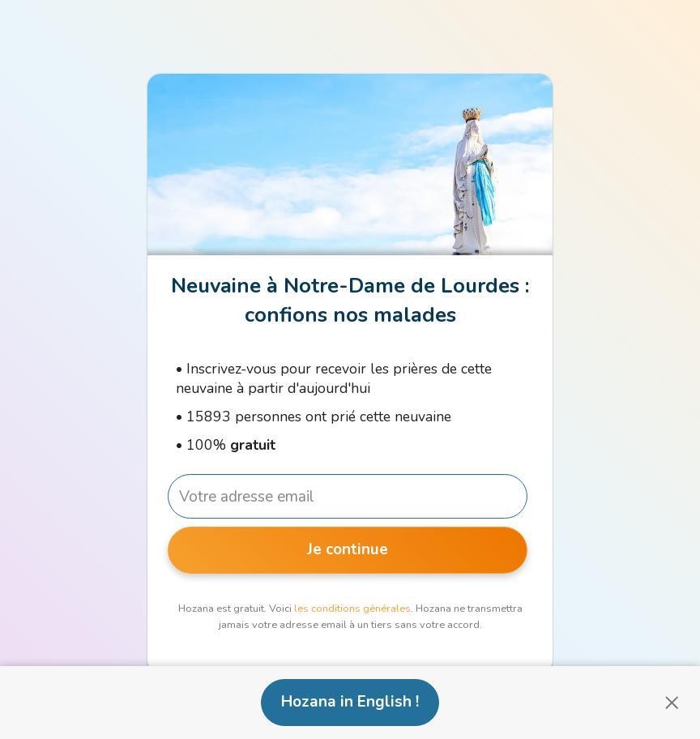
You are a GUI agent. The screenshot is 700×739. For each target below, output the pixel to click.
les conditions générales (352, 609)
